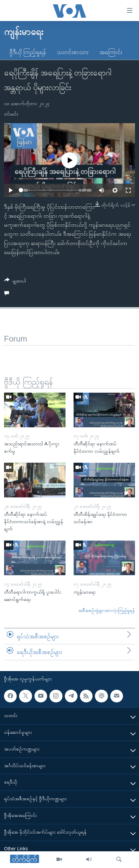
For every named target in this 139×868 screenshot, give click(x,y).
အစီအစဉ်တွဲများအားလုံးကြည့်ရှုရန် (107, 610)
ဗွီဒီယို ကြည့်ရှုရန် (28, 52)
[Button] (15, 282)
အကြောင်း (111, 52)
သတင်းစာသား (73, 52)
